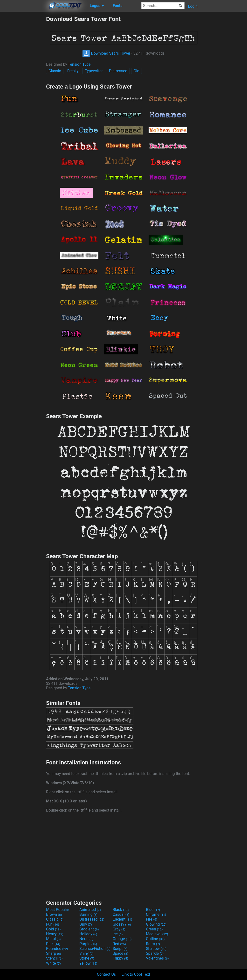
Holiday (88, 934)
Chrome (156, 914)
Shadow (156, 949)
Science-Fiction (95, 949)
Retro (153, 944)
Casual (121, 914)
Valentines (157, 958)
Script (120, 949)
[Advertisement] (23, 88)
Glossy (122, 924)
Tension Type (79, 64)
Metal (53, 939)
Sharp (54, 953)
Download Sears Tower (106, 53)
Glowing (156, 924)
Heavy (55, 934)
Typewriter (94, 71)
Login (193, 6)
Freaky (73, 71)
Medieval (157, 934)
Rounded (57, 949)
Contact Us (106, 974)
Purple (88, 944)
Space (120, 953)
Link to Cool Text (136, 974)
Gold (53, 929)
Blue (153, 910)
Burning (88, 914)
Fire (152, 919)
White (53, 963)
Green (154, 929)
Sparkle (155, 953)
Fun (53, 924)
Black (121, 910)
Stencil (54, 958)
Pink (53, 944)
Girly (86, 924)
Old (137, 71)
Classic (55, 71)
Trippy (120, 958)
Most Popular (58, 910)
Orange (122, 939)
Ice (118, 934)
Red (119, 944)
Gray (119, 929)
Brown (54, 914)
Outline (155, 939)
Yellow (88, 963)
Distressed (118, 71)
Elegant (122, 919)
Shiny (86, 953)
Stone (87, 958)
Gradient (89, 929)
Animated (90, 910)
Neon (86, 939)
